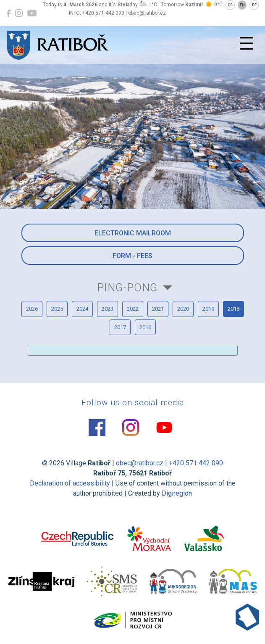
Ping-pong (127, 288)
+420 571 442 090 (196, 463)
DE (254, 5)
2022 (133, 309)
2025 (57, 309)
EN (242, 5)
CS (230, 5)
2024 (82, 309)
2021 (158, 309)
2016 (145, 327)
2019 (208, 309)
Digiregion (177, 493)
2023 (108, 309)
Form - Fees (132, 256)
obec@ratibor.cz (140, 463)
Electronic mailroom (133, 233)
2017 (120, 327)
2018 (234, 309)
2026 (32, 309)
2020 (183, 309)
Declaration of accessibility (70, 483)
